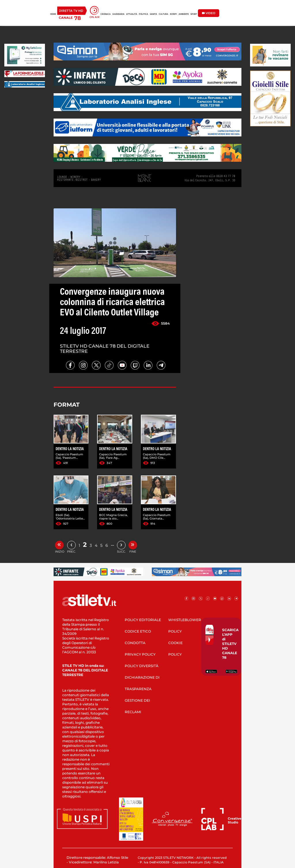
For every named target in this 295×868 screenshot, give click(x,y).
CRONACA (106, 14)
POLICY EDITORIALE (143, 620)
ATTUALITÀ (132, 14)
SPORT (194, 14)
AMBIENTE (184, 14)
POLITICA (143, 14)
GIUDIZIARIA (118, 14)
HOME (53, 14)
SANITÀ (153, 14)
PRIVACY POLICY (140, 654)
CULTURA (163, 14)
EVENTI (173, 14)
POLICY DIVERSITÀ (142, 666)
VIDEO (209, 13)
